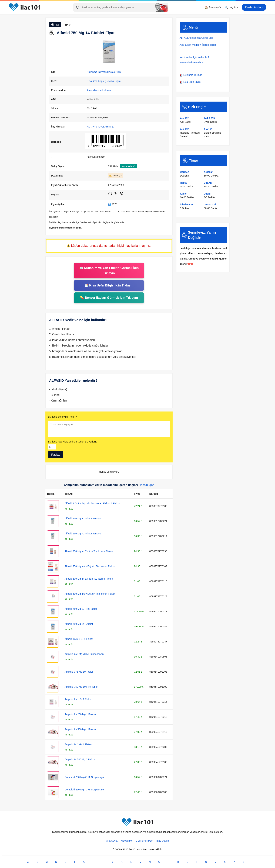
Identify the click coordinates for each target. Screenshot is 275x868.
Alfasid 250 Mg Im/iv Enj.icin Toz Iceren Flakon (90, 566)
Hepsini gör (146, 485)
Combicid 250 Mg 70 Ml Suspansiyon (85, 790)
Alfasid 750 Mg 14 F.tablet (79, 624)
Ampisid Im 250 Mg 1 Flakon (80, 714)
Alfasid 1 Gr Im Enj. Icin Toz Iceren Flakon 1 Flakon (92, 503)
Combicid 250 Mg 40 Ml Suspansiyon (85, 777)
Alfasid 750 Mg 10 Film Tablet (81, 609)
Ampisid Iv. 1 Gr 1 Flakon (78, 744)
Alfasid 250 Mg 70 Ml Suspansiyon (83, 534)
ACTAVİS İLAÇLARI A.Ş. (100, 127)
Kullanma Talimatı (191, 75)
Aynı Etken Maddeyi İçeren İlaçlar (198, 45)
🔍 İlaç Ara (231, 7)
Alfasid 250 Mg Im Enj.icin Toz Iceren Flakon (89, 551)
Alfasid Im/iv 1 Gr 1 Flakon (79, 639)
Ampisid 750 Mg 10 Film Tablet (81, 687)
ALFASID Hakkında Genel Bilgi (196, 38)
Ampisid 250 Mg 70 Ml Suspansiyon (84, 654)
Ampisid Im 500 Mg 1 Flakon (80, 729)
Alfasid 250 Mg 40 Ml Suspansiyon (83, 518)
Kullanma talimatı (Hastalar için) (104, 72)
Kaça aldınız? (129, 166)
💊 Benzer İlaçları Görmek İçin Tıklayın (109, 298)
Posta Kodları (254, 7)
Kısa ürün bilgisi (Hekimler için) (104, 81)
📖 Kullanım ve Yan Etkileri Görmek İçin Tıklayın (109, 271)
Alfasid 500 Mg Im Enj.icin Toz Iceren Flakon (89, 579)
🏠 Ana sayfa (213, 7)
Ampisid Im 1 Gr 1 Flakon (78, 699)
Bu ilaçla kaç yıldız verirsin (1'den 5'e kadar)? (73, 442)
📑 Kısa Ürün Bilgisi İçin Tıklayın (109, 285)
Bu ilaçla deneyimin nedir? (62, 417)
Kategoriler (127, 841)
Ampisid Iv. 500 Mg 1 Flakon (80, 759)
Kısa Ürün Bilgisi (190, 82)
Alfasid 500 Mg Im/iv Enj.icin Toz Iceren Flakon (90, 594)
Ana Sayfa (112, 841)
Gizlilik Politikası (145, 841)
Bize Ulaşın (163, 841)
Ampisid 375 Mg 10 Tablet (79, 672)
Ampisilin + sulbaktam (99, 90)
